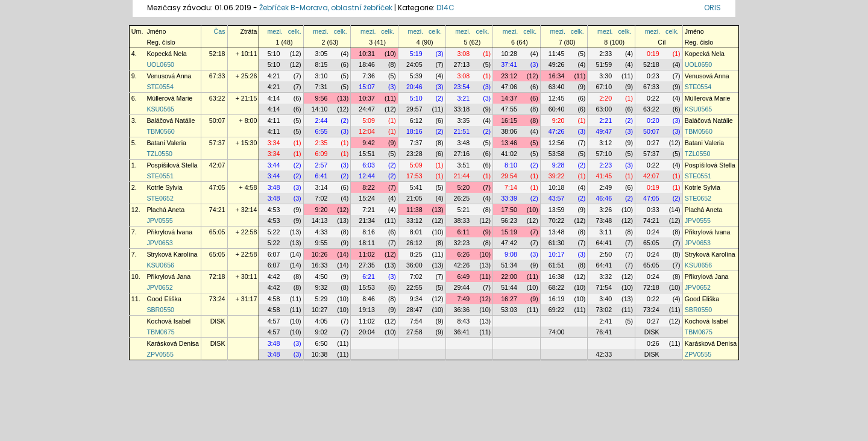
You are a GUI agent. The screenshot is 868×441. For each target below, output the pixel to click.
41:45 (604, 176)
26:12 (414, 243)
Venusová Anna (169, 76)
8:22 (369, 187)
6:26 (463, 254)
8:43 (463, 321)
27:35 (367, 265)
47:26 (557, 131)
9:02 (322, 332)
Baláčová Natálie (171, 120)
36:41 (462, 332)
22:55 (414, 287)
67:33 (217, 76)
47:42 (509, 243)
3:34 (274, 143)
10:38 (320, 354)
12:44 (367, 176)
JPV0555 (159, 220)
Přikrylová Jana (168, 277)
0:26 (653, 343)
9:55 (322, 243)
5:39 (416, 76)
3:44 (274, 165)
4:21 (274, 76)
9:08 (511, 254)
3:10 (322, 76)
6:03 (369, 165)
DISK (218, 321)
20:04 (367, 332)
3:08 (463, 54)
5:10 (274, 54)
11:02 (367, 254)
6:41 (322, 176)
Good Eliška (164, 299)
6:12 (416, 120)
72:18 (217, 277)
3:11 (605, 232)
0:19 (653, 54)
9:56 (322, 98)
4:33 (322, 232)
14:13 (320, 220)
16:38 (557, 277)
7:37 (416, 143)
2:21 (605, 120)
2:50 (605, 254)
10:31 (367, 54)
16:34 (557, 76)
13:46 (509, 143)
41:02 (509, 154)
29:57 (414, 109)
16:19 (557, 299)
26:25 (462, 198)
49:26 (557, 64)
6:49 (463, 277)
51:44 (509, 287)
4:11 (274, 120)
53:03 (509, 310)
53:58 (557, 154)
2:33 (605, 54)
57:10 (604, 154)
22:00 (509, 277)
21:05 (414, 198)
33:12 (414, 220)
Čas (220, 31)
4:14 (274, 98)
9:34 (416, 299)
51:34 (509, 265)
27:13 (462, 64)
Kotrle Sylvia (164, 187)
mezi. (275, 31)
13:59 (557, 210)
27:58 (414, 332)
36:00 (414, 265)
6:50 (322, 343)
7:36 (369, 76)
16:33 (320, 265)
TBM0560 (160, 131)
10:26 (320, 254)
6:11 (463, 232)
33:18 (462, 109)
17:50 (509, 210)
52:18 (217, 54)
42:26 (462, 265)
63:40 (557, 87)
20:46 (414, 87)
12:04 (367, 131)
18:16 (414, 131)
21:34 (367, 220)
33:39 (509, 198)
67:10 (604, 87)
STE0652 (160, 198)
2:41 (605, 321)
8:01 (416, 232)
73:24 (217, 299)
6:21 (369, 277)
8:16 (369, 232)
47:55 (509, 109)
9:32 (322, 287)
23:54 (462, 87)
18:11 (367, 243)
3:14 (322, 187)
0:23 (653, 76)
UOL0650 (160, 64)
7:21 (369, 210)
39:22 (557, 176)
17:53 (414, 176)
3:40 (605, 299)
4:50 (322, 277)
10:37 (367, 98)
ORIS (712, 8)
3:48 (463, 143)
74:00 (557, 332)
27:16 (462, 154)
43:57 (557, 198)
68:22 (557, 287)
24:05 (414, 64)
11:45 (557, 54)
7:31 (322, 87)
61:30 (557, 243)
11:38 (414, 210)
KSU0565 (160, 109)
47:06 (509, 87)
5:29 (322, 299)
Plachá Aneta (165, 210)
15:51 (367, 154)
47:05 (217, 187)
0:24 (653, 232)
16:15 (509, 120)
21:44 (462, 176)
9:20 (558, 120)
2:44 (322, 120)
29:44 (462, 287)
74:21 (217, 210)
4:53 (274, 210)
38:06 (509, 131)
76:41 (604, 332)
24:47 (367, 109)
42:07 (217, 165)
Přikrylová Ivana (169, 232)
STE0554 (160, 87)
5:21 (463, 210)
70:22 (557, 220)
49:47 (604, 131)
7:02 (322, 198)
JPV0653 (159, 243)
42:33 (604, 354)
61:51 (557, 265)
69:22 (557, 310)
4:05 (322, 321)
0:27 (653, 143)
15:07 (367, 87)
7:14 (511, 187)
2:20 (605, 98)
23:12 (509, 76)
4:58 (274, 299)
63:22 (217, 98)
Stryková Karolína (172, 254)
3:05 (322, 54)
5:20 (463, 187)
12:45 (557, 98)
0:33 (653, 210)
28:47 (414, 310)
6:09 (322, 154)
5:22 (274, 232)
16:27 (509, 299)
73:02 (604, 310)
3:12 (605, 143)
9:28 (558, 165)
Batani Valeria (166, 143)
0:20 (653, 120)
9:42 (369, 143)
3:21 (463, 98)
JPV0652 (159, 287)
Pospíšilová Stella (172, 165)
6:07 (274, 254)
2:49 (605, 187)
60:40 (557, 109)
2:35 (322, 143)
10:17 (557, 254)
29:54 (509, 176)
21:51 (462, 131)
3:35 (463, 120)
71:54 (604, 287)
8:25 (416, 254)
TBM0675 (160, 332)
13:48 (557, 232)
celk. (295, 31)
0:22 (653, 98)
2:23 (605, 165)
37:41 (509, 64)
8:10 (511, 165)
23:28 (414, 154)
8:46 (369, 299)
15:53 (367, 287)
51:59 (604, 64)
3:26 (605, 210)
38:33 (462, 220)
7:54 (416, 321)
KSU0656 (160, 265)
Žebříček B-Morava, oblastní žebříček (326, 8)
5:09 (369, 120)
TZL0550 (159, 154)
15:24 (367, 198)
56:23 (509, 220)
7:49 (463, 299)
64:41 (604, 243)
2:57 (322, 165)
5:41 (416, 187)
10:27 (320, 310)
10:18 (557, 187)
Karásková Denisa (172, 343)
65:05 (217, 232)
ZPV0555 (160, 354)
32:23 (462, 243)
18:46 (367, 64)
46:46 (604, 198)
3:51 (463, 165)
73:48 (604, 220)
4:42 (274, 277)
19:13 (367, 310)
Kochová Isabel (168, 321)
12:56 (557, 143)
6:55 (322, 131)
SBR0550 (160, 310)
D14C (445, 8)
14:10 (320, 109)
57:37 (217, 143)
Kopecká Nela (166, 54)
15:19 (509, 232)
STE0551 (160, 176)
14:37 (509, 98)
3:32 (605, 277)
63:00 (604, 109)
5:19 (416, 54)
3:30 (605, 76)
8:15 (322, 64)
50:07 (217, 120)
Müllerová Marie (169, 98)
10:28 (509, 54)
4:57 (274, 321)
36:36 (462, 310)
